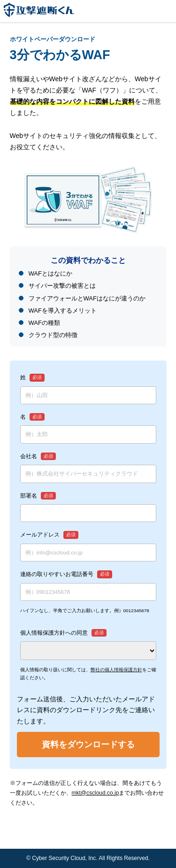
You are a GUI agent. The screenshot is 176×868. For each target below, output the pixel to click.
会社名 (29, 456)
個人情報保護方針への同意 (54, 633)
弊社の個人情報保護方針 (116, 670)
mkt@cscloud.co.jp (96, 793)
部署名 (29, 495)
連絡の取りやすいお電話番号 (57, 574)
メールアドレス (40, 534)
